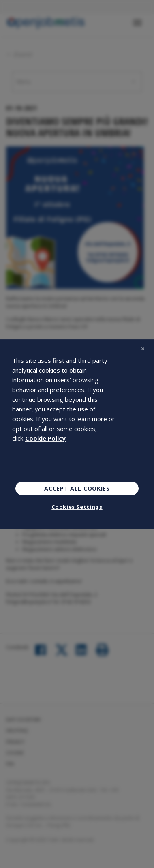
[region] (77, 434)
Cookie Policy (45, 438)
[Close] (143, 349)
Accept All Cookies (77, 488)
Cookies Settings (77, 507)
